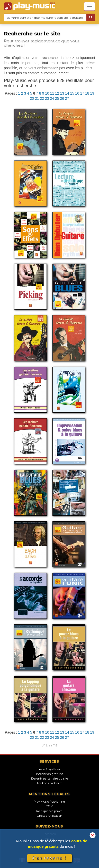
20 (32, 98)
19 (92, 93)
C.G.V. (49, 806)
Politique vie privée (49, 811)
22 (42, 98)
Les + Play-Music (49, 769)
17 (82, 93)
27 (67, 98)
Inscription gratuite (49, 774)
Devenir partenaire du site (49, 779)
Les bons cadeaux (49, 783)
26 (62, 98)
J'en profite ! (49, 858)
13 (62, 93)
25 (57, 98)
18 (87, 93)
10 (47, 93)
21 (37, 98)
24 (52, 98)
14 (67, 93)
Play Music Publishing (49, 802)
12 (57, 93)
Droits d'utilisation (49, 816)
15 (72, 93)
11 (52, 93)
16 (77, 93)
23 (47, 98)
